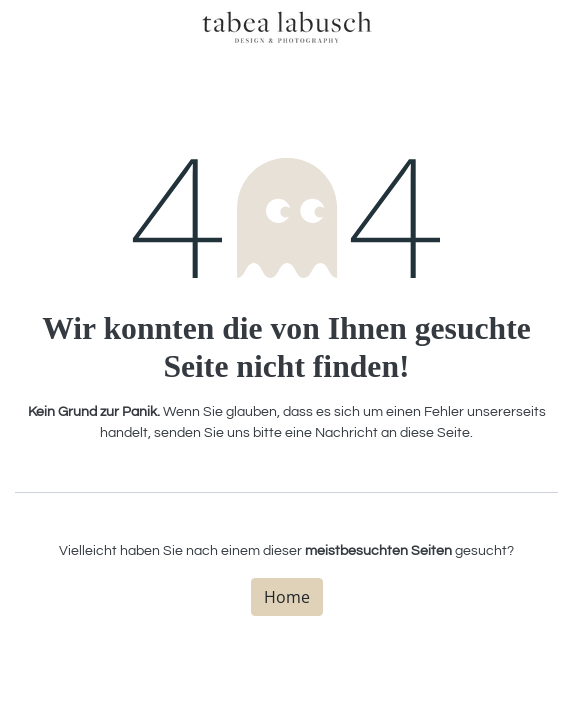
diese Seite (435, 433)
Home (287, 597)
